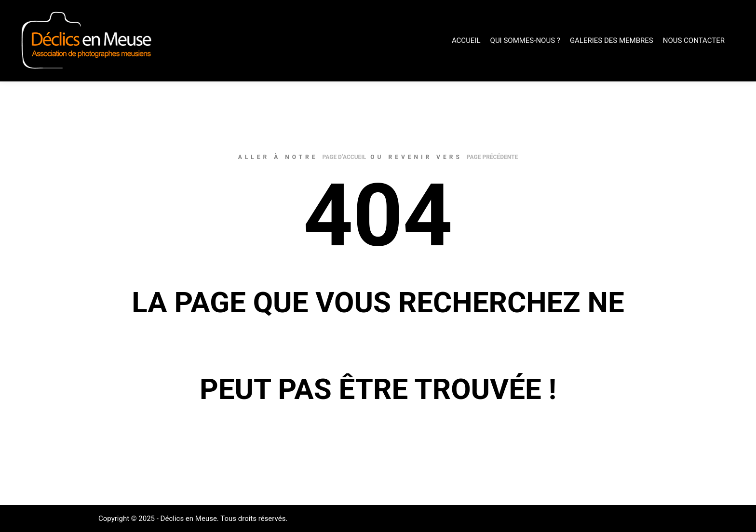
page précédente (492, 157)
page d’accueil (344, 157)
